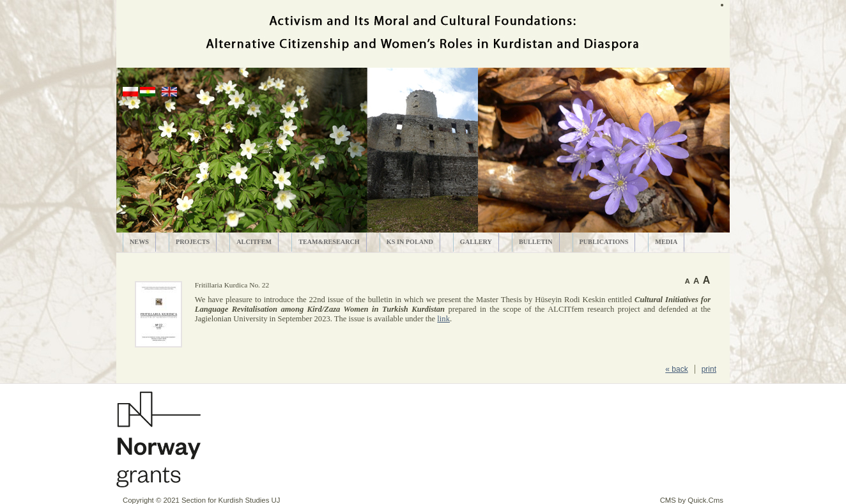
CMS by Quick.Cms (692, 500)
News (139, 242)
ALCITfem (254, 242)
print (709, 369)
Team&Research (329, 242)
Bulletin (536, 242)
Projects (193, 242)
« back (676, 369)
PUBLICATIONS (604, 242)
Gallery (476, 242)
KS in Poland (410, 242)
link (443, 319)
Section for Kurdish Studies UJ (231, 500)
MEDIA (666, 242)
